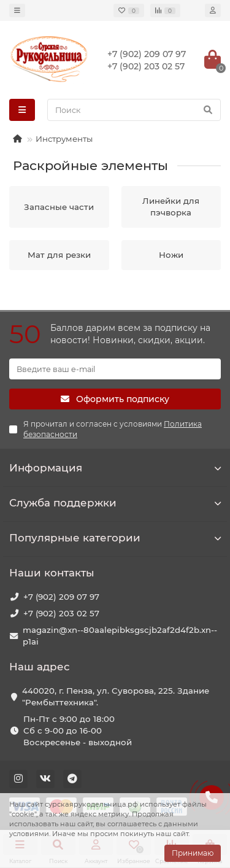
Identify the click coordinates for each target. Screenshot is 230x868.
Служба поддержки (115, 503)
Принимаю (193, 853)
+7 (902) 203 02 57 (61, 613)
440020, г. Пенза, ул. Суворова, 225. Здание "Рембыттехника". (116, 696)
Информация (115, 468)
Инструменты (64, 139)
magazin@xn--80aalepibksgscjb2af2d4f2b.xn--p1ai (120, 636)
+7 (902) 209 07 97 (61, 597)
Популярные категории (115, 538)
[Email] (115, 369)
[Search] (134, 110)
